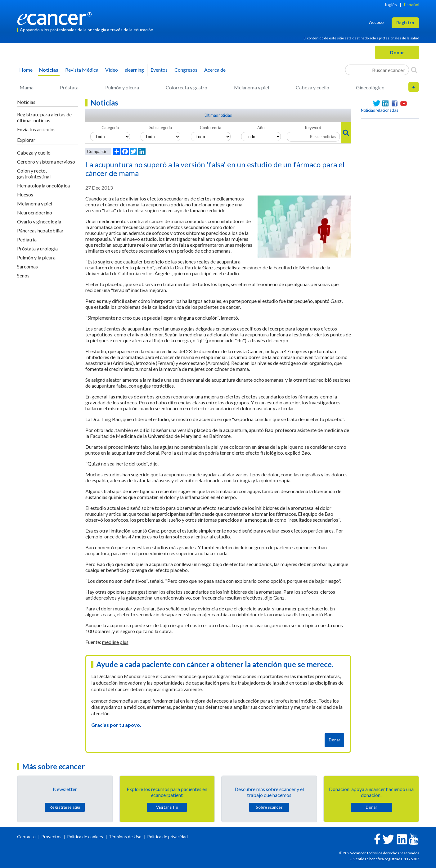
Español (412, 4)
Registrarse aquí (65, 807)
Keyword (313, 128)
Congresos (186, 70)
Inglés (391, 4)
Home (26, 70)
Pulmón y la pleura (36, 257)
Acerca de (215, 70)
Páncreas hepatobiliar (40, 230)
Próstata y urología (37, 248)
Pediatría (27, 239)
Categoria (110, 128)
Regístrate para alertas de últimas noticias (44, 117)
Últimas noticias (218, 115)
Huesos (25, 194)
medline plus (115, 642)
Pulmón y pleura (122, 87)
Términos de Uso (125, 837)
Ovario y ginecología (39, 221)
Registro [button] (405, 22)
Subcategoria (161, 128)
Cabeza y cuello (312, 87)
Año (261, 128)
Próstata (69, 87)
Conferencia (211, 128)
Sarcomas (27, 266)
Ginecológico (370, 87)
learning (134, 70)
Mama (27, 87)
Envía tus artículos (36, 129)
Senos (23, 275)
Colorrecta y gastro (187, 87)
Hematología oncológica (43, 185)
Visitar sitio (167, 807)
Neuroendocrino (35, 212)
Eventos (159, 70)
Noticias (49, 70)
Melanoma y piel (252, 87)
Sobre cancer (269, 807)
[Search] (414, 70)
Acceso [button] (376, 22)
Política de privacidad (167, 837)
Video (112, 70)
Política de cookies (85, 837)
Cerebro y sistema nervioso (46, 162)
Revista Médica (82, 70)
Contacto (27, 837)
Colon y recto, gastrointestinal (34, 173)
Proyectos (52, 837)
